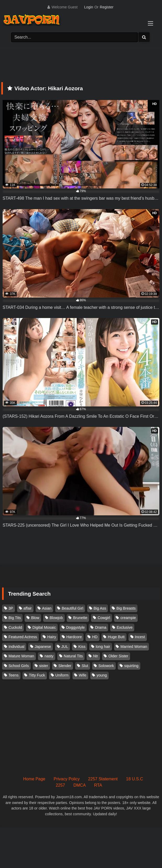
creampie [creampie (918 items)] (128, 618)
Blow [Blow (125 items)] (35, 618)
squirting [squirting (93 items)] (131, 666)
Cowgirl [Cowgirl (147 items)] (104, 618)
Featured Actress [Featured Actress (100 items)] (23, 637)
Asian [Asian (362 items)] (47, 608)
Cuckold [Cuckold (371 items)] (15, 627)
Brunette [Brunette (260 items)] (80, 618)
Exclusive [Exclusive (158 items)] (125, 627)
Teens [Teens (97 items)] (14, 675)
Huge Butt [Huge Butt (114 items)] (116, 637)
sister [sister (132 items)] (43, 666)
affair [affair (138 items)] (27, 608)
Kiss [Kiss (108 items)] (82, 647)
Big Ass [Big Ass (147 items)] (100, 608)
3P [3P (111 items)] (11, 608)
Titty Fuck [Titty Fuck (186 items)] (37, 675)
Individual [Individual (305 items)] (17, 647)
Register (107, 7)
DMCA (79, 785)
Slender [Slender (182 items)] (65, 666)
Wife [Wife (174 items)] (83, 675)
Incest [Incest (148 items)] (140, 637)
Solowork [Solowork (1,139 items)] (106, 666)
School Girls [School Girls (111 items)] (19, 666)
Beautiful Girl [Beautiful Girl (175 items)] (72, 608)
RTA (98, 785)
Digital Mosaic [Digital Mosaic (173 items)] (44, 627)
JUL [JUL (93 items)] (65, 647)
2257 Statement (103, 779)
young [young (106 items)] (102, 675)
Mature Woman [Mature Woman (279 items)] (21, 656)
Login (88, 7)
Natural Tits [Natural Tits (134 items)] (73, 656)
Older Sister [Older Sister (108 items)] (118, 656)
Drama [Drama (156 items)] (101, 627)
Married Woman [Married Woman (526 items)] (134, 647)
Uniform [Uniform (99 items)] (62, 675)
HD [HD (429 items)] (95, 637)
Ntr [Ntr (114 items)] (96, 656)
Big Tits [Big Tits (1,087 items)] (15, 618)
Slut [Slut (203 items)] (85, 666)
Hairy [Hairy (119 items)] (52, 637)
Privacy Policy (67, 779)
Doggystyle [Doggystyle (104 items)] (76, 627)
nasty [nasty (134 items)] (49, 656)
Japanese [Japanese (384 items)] (43, 647)
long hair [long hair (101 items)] (103, 647)
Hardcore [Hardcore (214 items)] (74, 637)
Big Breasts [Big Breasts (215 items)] (126, 608)
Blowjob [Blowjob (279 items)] (56, 618)
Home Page (34, 779)
